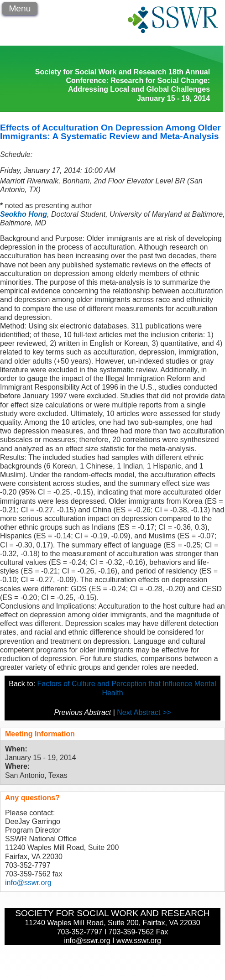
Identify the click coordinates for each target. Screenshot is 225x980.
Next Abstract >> (144, 712)
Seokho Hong (24, 214)
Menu (20, 8)
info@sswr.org (28, 883)
